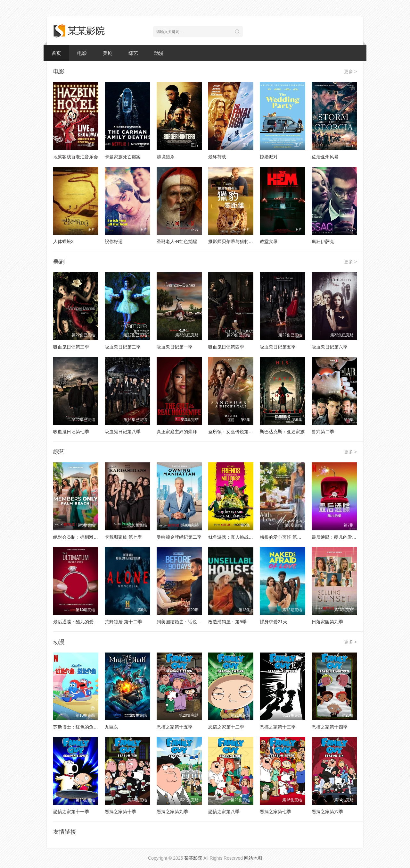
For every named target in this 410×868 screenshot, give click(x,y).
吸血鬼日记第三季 (71, 347)
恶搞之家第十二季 (226, 727)
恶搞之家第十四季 (330, 727)
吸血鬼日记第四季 (226, 347)
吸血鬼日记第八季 (123, 432)
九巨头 (111, 727)
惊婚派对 (269, 157)
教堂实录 (269, 241)
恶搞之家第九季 (172, 812)
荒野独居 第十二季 (123, 622)
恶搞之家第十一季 (71, 812)
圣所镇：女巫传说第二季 (233, 432)
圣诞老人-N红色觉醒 (177, 241)
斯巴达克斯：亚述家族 (282, 432)
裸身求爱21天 (274, 622)
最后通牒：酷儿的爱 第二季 (339, 537)
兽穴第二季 (323, 432)
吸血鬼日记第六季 (330, 347)
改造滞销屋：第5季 (227, 622)
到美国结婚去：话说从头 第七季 (189, 622)
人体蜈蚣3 (63, 241)
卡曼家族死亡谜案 (123, 157)
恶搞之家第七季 (275, 812)
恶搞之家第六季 (327, 812)
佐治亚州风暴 (325, 157)
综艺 (133, 53)
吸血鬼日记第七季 (71, 432)
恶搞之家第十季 (120, 812)
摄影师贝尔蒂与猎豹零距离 (235, 241)
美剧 (108, 53)
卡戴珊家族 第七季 (123, 537)
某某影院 (193, 858)
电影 (82, 53)
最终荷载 (217, 157)
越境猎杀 (166, 157)
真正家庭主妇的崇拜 (177, 432)
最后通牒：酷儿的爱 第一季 (81, 622)
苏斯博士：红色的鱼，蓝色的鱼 (85, 727)
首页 (56, 53)
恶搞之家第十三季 (278, 727)
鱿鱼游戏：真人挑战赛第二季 (237, 537)
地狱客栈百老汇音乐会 (76, 157)
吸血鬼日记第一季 (175, 347)
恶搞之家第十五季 (175, 727)
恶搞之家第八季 (224, 812)
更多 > (350, 72)
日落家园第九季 (327, 622)
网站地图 (253, 858)
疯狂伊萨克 (323, 241)
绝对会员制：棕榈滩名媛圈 (80, 537)
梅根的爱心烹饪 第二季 (283, 537)
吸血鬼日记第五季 (278, 347)
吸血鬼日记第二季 (123, 347)
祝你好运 (114, 241)
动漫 (159, 53)
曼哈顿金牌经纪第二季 (179, 537)
